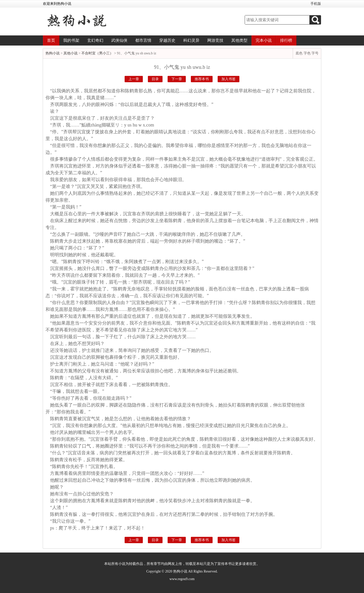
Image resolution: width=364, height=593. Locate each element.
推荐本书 (202, 79)
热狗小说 (53, 53)
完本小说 (264, 40)
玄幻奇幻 (95, 40)
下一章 (177, 79)
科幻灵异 (191, 40)
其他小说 (71, 53)
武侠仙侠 (119, 40)
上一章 (134, 79)
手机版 (316, 4)
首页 (51, 40)
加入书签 (229, 79)
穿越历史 (167, 40)
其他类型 (239, 40)
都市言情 (143, 40)
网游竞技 (215, 40)
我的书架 (71, 40)
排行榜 (286, 40)
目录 (155, 79)
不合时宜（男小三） (97, 53)
